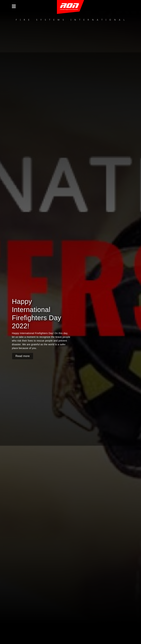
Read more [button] (23, 356)
